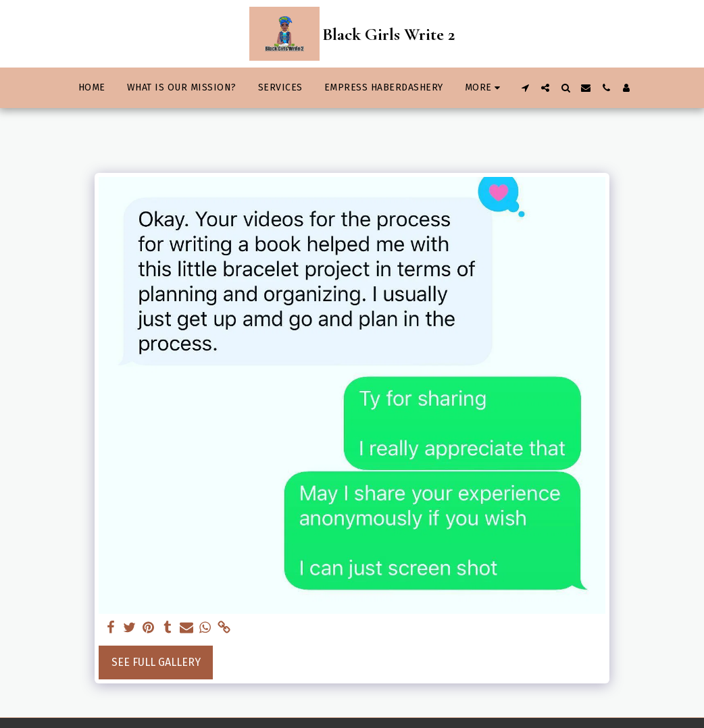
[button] (525, 88)
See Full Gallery (156, 662)
